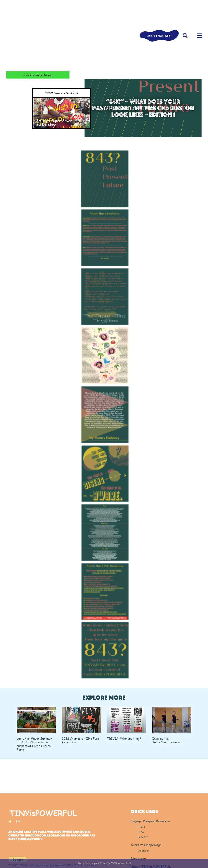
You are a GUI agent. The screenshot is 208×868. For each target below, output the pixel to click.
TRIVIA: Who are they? (124, 738)
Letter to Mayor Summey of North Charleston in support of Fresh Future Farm (34, 744)
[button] (185, 36)
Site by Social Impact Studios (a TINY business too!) (104, 863)
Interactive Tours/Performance (166, 740)
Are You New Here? (159, 36)
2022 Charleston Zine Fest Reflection (80, 740)
